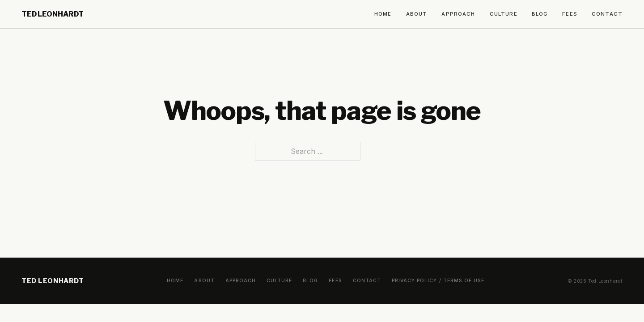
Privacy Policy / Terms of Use (438, 281)
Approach (458, 14)
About (417, 14)
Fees (570, 14)
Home (383, 14)
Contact (607, 14)
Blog (540, 14)
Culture (504, 14)
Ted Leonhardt (53, 14)
